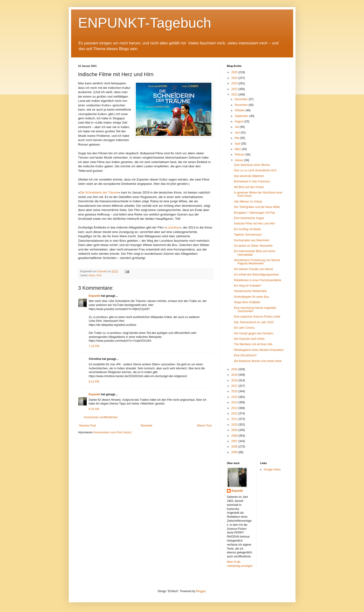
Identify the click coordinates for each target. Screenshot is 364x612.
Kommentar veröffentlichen (101, 417)
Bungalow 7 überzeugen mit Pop (254, 213)
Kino (99, 275)
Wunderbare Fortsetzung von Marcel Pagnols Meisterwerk (257, 262)
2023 (235, 83)
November (242, 105)
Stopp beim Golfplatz (247, 302)
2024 (235, 78)
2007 (235, 441)
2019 (235, 375)
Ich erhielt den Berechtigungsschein (256, 275)
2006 (235, 447)
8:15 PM (94, 382)
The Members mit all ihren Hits (253, 344)
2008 (235, 436)
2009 (235, 430)
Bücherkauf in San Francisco (252, 181)
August (239, 121)
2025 (235, 72)
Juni (238, 133)
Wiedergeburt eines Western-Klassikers (259, 350)
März (238, 149)
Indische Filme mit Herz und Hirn (254, 224)
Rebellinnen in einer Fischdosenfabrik (257, 280)
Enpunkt (94, 296)
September (242, 116)
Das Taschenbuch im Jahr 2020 (254, 322)
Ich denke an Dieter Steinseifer (253, 246)
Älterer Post (204, 426)
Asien (92, 275)
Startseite (146, 426)
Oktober (240, 110)
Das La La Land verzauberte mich (255, 170)
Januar (239, 160)
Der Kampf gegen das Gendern (254, 333)
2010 (235, 425)
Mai (237, 138)
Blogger (201, 591)
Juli (237, 127)
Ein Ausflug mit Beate (247, 229)
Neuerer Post (88, 426)
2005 (235, 452)
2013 (235, 408)
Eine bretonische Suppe (249, 218)
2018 (235, 380)
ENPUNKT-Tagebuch (145, 23)
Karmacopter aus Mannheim (252, 240)
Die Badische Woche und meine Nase (258, 361)
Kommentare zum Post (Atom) (112, 432)
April (238, 144)
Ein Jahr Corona (244, 328)
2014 (235, 402)
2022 (235, 89)
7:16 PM (94, 346)
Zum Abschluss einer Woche (252, 165)
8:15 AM (94, 409)
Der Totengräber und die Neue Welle (257, 207)
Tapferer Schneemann (248, 235)
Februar (240, 155)
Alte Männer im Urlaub (248, 202)
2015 (235, 397)
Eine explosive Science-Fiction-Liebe (257, 317)
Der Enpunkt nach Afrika (249, 339)
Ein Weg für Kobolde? (248, 286)
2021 (235, 95)
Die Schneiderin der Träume (99, 192)
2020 (235, 369)
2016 (235, 391)
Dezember (242, 99)
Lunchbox (173, 227)
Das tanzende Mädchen (249, 176)
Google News (272, 470)
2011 (235, 419)
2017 (235, 386)
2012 (235, 414)
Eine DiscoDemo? (245, 355)
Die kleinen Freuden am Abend (253, 269)
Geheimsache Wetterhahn (250, 291)
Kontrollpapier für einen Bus (251, 297)
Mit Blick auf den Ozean (249, 187)
